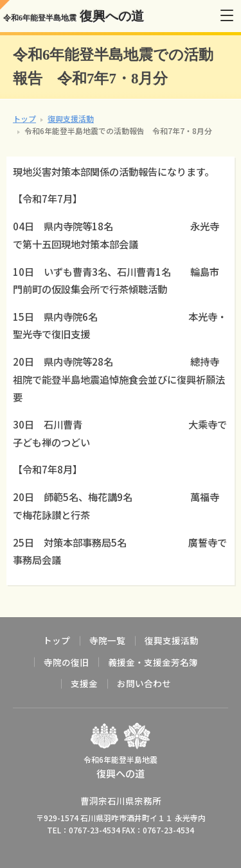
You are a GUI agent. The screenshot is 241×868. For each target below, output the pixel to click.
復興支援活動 (71, 118)
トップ (24, 118)
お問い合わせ (144, 683)
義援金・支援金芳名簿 (153, 662)
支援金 (84, 683)
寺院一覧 (107, 640)
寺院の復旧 (66, 662)
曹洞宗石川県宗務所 (121, 801)
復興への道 (74, 16)
